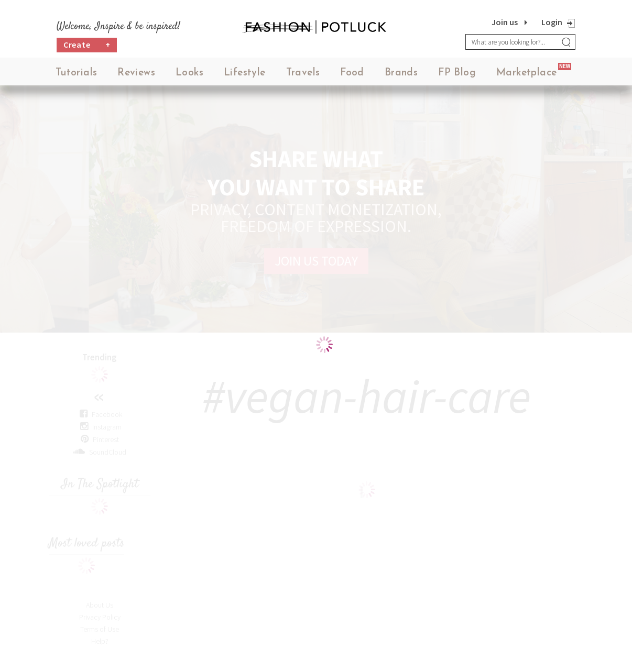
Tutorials (77, 73)
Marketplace (526, 73)
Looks (189, 73)
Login (552, 22)
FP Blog (457, 73)
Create (87, 45)
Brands (401, 73)
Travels (303, 73)
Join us (505, 22)
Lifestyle (245, 73)
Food (352, 73)
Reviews (136, 73)
